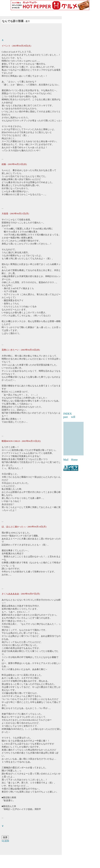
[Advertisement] (50, 860)
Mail (66, 460)
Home (74, 460)
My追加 (5, 841)
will (73, 417)
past (66, 417)
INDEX (68, 414)
